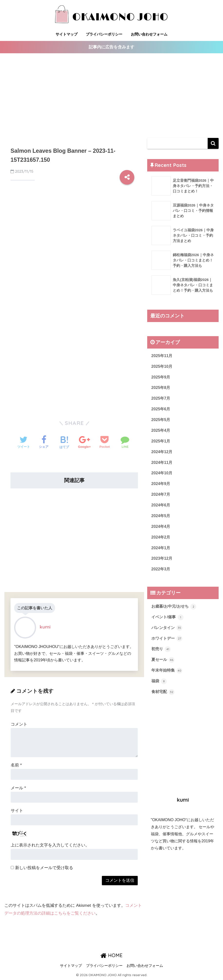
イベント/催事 (168, 622)
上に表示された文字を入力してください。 (50, 845)
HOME (111, 956)
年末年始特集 (168, 676)
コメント (19, 724)
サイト (17, 811)
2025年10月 (162, 367)
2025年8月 (161, 389)
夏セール (164, 665)
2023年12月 (162, 562)
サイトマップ (67, 34)
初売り (161, 655)
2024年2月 (161, 541)
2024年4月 (161, 530)
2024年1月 (161, 552)
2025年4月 (161, 432)
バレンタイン (168, 633)
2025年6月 (161, 410)
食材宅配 (164, 698)
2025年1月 (161, 443)
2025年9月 (161, 378)
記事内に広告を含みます (111, 47)
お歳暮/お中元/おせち (175, 611)
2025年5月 (161, 421)
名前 (16, 765)
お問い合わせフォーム (149, 34)
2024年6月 (161, 508)
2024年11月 (162, 465)
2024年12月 (162, 454)
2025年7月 (161, 399)
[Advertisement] (111, 96)
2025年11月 (162, 356)
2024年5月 (161, 519)
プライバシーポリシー (104, 34)
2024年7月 (161, 497)
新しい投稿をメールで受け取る (44, 868)
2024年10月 (162, 475)
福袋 (159, 687)
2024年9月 (161, 486)
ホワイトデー (168, 644)
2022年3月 (161, 573)
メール (18, 788)
